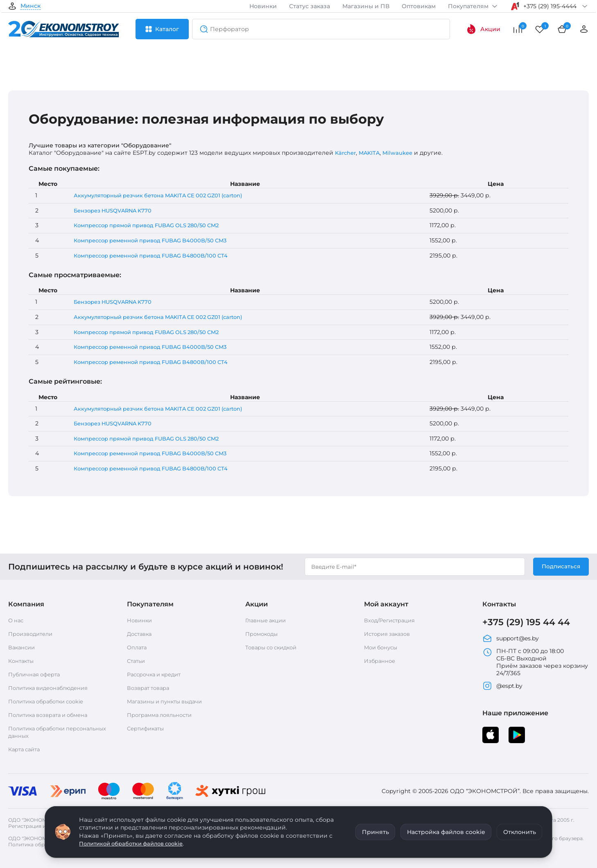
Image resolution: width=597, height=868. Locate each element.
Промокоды (263, 634)
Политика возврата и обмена (53, 715)
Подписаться (560, 567)
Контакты (22, 661)
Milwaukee (403, 153)
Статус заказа (310, 6)
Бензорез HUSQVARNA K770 (114, 210)
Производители (33, 634)
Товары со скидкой (274, 647)
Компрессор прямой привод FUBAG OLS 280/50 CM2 (151, 225)
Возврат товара (150, 688)
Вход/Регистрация (392, 620)
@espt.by (502, 687)
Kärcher (347, 153)
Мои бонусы (382, 647)
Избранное (381, 661)
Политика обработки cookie (50, 701)
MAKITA (372, 153)
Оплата (138, 647)
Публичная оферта (37, 674)
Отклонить (520, 832)
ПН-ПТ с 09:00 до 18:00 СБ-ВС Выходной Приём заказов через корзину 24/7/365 (535, 663)
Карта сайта (26, 749)
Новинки (263, 6)
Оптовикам (419, 6)
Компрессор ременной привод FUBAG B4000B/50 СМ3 (155, 240)
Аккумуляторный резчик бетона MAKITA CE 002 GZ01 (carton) (164, 195)
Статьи (137, 661)
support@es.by (511, 639)
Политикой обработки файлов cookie (136, 843)
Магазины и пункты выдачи (168, 701)
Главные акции (268, 620)
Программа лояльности (163, 715)
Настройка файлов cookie (446, 832)
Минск (31, 6)
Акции (483, 29)
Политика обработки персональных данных (42, 732)
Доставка (141, 634)
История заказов (389, 634)
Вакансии (23, 647)
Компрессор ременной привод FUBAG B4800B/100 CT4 (155, 255)
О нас (17, 620)
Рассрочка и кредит (157, 674)
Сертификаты (148, 728)
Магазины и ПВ (366, 6)
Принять (375, 832)
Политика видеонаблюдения (52, 688)
